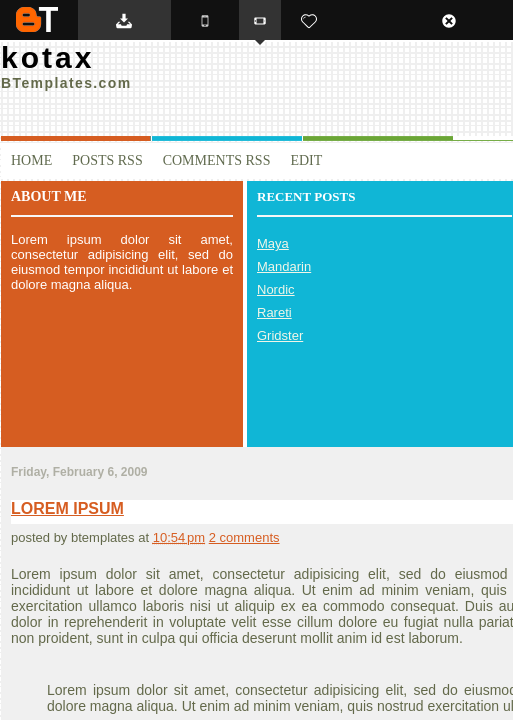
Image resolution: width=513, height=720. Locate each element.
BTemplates (37, 19)
